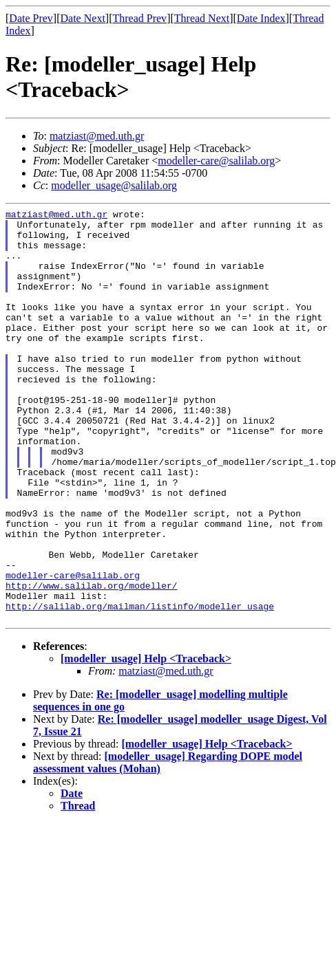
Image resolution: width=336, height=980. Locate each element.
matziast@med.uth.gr (97, 136)
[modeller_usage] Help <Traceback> (146, 741)
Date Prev (31, 18)
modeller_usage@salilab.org (114, 185)
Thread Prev (139, 18)
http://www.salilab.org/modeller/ (92, 662)
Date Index (261, 18)
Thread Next (202, 18)
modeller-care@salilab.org (216, 161)
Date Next (83, 18)
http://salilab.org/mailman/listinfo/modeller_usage (140, 686)
